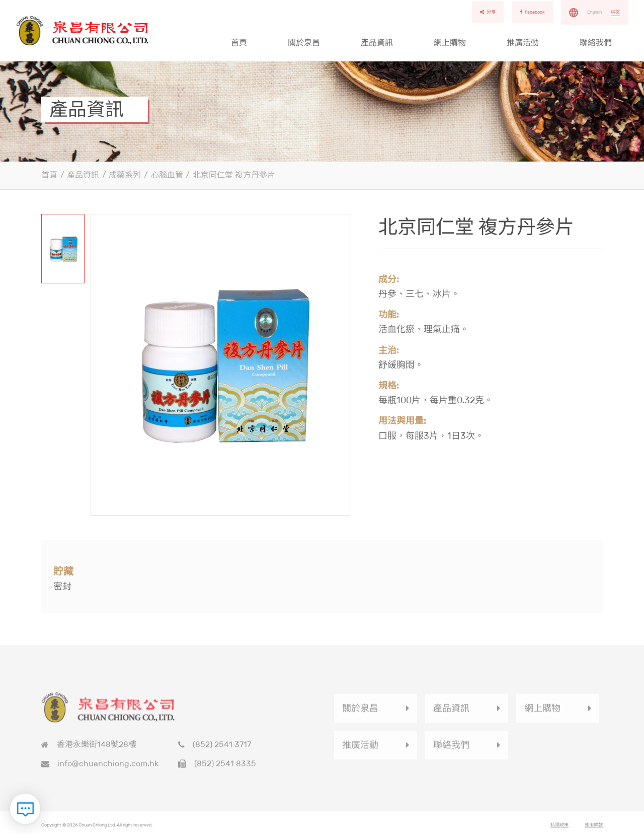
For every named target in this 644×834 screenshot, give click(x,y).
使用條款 (594, 827)
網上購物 (450, 43)
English (594, 12)
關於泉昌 (304, 43)
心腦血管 (167, 175)
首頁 (239, 43)
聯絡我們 (596, 43)
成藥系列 (125, 175)
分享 (488, 12)
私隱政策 (559, 827)
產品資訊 (377, 43)
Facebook (532, 12)
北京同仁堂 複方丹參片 (234, 175)
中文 (615, 12)
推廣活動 (523, 43)
